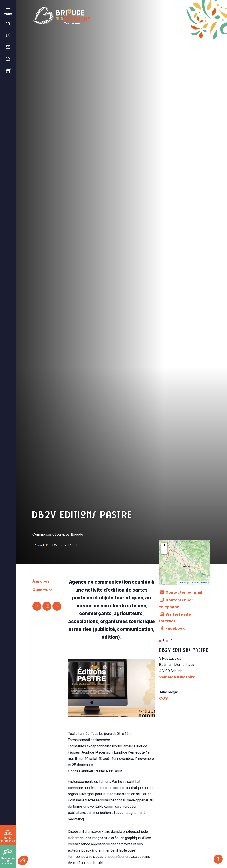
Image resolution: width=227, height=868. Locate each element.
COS (164, 698)
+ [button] (164, 545)
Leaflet (182, 583)
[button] (23, 860)
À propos (41, 581)
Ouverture (43, 590)
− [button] (164, 551)
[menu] (8, 11)
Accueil (39, 545)
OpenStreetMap (200, 583)
